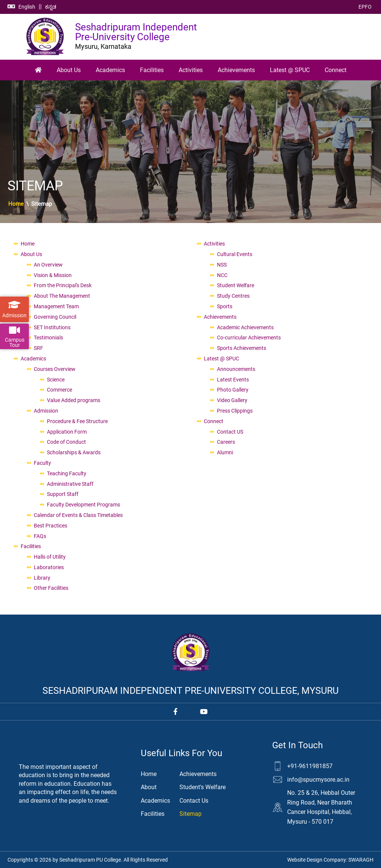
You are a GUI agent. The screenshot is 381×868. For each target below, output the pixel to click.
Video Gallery (232, 400)
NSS (222, 265)
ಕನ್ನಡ (51, 7)
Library (42, 578)
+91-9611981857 (310, 766)
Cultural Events (235, 254)
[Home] (38, 70)
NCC (222, 275)
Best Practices (50, 526)
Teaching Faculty (67, 473)
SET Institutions (52, 327)
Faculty (42, 463)
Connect (336, 70)
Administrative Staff (70, 484)
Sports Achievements (242, 348)
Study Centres (233, 296)
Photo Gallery (233, 390)
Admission (46, 411)
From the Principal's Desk (63, 285)
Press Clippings (235, 411)
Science (56, 380)
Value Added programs (74, 400)
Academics (110, 70)
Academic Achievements (245, 327)
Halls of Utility (50, 557)
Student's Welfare (203, 787)
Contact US (230, 432)
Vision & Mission (53, 275)
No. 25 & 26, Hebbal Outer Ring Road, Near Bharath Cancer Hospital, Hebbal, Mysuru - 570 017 (321, 807)
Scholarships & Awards (74, 452)
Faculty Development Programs (84, 505)
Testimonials (48, 338)
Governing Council (55, 317)
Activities (191, 70)
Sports (225, 306)
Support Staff (63, 494)
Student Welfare (236, 285)
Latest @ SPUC (290, 70)
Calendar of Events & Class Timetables (78, 515)
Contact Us (194, 801)
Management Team (56, 306)
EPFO (365, 7)
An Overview (48, 265)
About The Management (62, 296)
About (149, 787)
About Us (69, 70)
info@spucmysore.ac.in (318, 780)
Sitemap (190, 814)
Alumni (225, 452)
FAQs (40, 536)
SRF (38, 348)
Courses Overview (55, 369)
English (27, 7)
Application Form (67, 432)
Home (16, 204)
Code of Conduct (66, 442)
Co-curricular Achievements (249, 338)
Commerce (59, 390)
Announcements (236, 369)
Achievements (236, 70)
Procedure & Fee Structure (77, 421)
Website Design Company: (330, 860)
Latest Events (233, 380)
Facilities (152, 70)
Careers (226, 442)
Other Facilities (51, 588)
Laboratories (49, 567)
